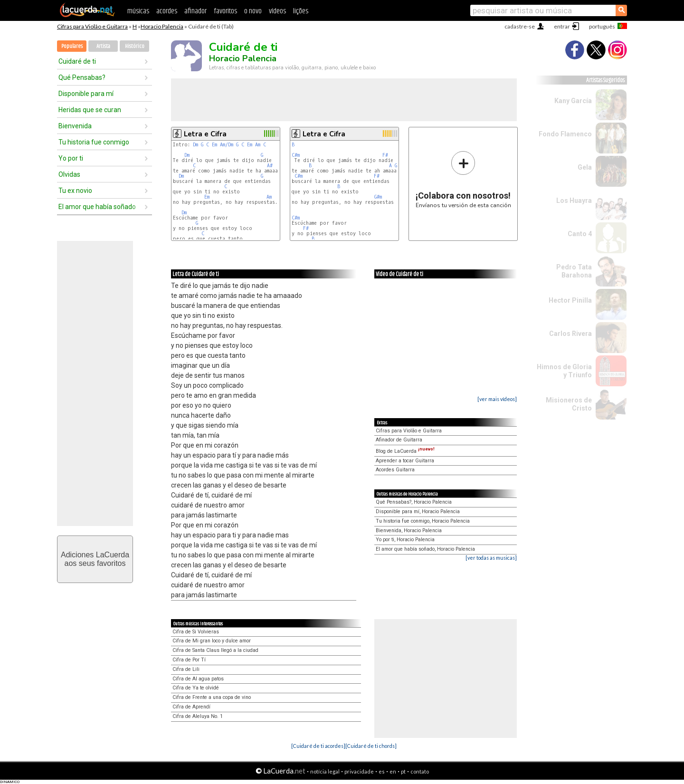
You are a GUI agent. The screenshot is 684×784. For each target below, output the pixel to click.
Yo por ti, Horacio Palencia (405, 540)
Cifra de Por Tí (189, 660)
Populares (72, 46)
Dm (195, 145)
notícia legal (325, 771)
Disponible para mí (86, 94)
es (382, 771)
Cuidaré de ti (77, 61)
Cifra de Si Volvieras (196, 632)
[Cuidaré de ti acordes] (318, 746)
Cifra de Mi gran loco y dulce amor (212, 641)
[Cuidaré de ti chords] (371, 746)
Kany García (573, 101)
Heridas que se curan (90, 110)
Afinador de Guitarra (399, 440)
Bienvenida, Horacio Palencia (409, 531)
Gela (585, 167)
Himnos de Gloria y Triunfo (564, 371)
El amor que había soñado (97, 207)
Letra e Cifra (205, 134)
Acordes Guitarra (395, 470)
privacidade (359, 771)
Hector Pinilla (570, 300)
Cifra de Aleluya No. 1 (198, 716)
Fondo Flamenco (565, 134)
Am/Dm (227, 145)
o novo (253, 11)
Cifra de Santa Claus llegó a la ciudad (215, 650)
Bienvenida (75, 126)
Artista (103, 46)
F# (385, 155)
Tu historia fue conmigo (94, 142)
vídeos (277, 11)
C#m (296, 155)
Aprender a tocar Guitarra (405, 461)
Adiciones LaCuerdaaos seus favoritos (95, 559)
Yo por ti (71, 158)
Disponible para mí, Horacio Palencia (418, 512)
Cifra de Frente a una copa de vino (212, 697)
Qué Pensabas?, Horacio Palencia (414, 502)
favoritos (225, 11)
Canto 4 (580, 234)
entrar (562, 26)
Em (214, 145)
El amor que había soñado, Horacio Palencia (425, 549)
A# (270, 166)
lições (301, 11)
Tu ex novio (75, 191)
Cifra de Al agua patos (198, 679)
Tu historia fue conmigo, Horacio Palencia (423, 521)
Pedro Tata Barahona (574, 271)
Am (258, 145)
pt (403, 771)
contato (420, 771)
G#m (378, 197)
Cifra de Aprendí (191, 707)
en (393, 771)
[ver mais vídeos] (497, 399)
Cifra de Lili (186, 669)
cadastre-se (520, 26)
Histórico (135, 46)
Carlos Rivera (570, 334)
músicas (138, 11)
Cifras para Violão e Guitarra (92, 26)
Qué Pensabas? (82, 77)
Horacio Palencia (162, 26)
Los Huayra (574, 201)
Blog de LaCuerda (405, 451)
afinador (195, 11)
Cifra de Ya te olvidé (196, 688)
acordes (167, 11)
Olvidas (69, 174)
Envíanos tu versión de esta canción (463, 179)
